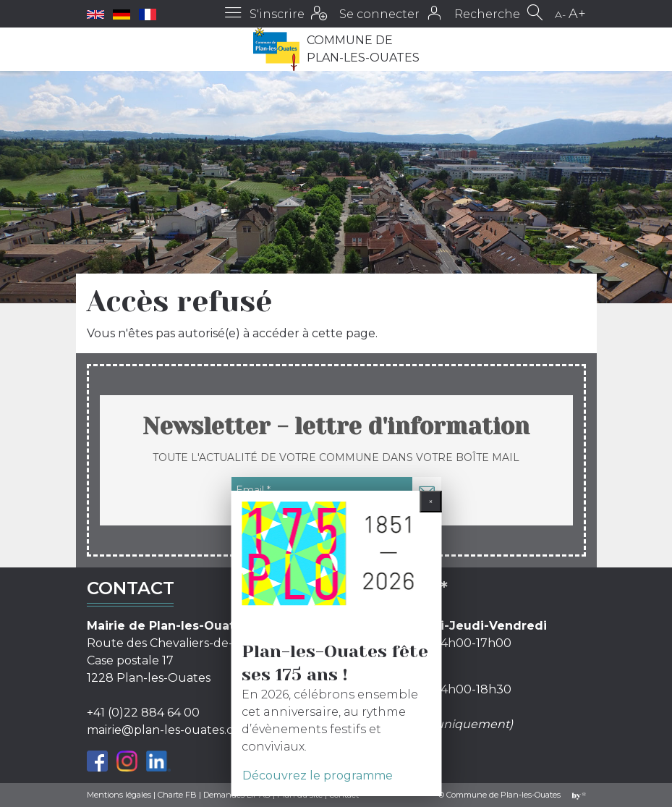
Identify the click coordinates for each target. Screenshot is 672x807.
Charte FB (177, 795)
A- (560, 14)
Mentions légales (119, 795)
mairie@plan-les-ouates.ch (164, 730)
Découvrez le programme (318, 776)
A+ (577, 14)
